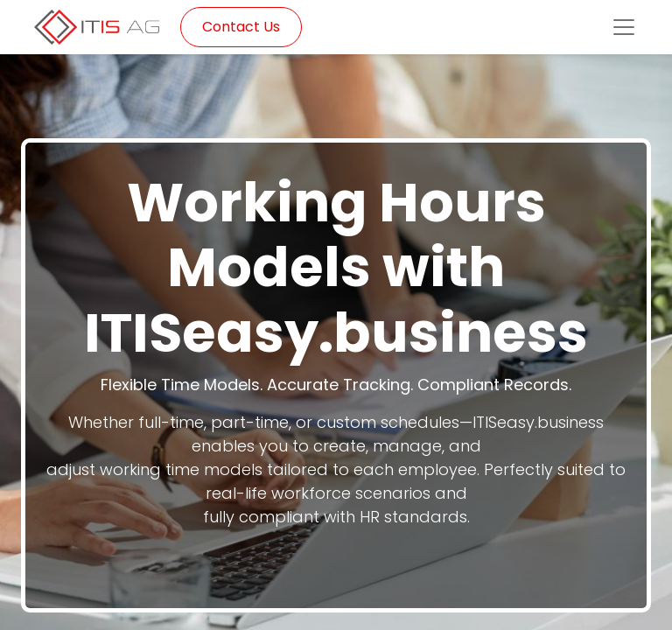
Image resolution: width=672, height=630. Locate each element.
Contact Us (241, 27)
